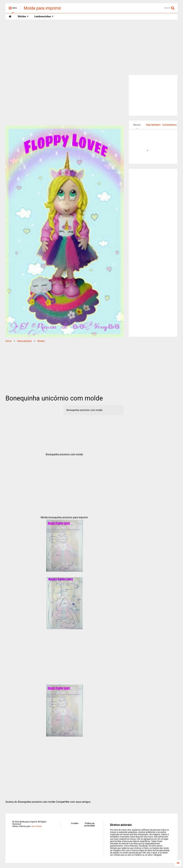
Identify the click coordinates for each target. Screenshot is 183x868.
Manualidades (25, 341)
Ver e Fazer (37, 826)
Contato (75, 823)
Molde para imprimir (42, 8)
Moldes (41, 341)
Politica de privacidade (90, 825)
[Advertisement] (92, 47)
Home (9, 341)
